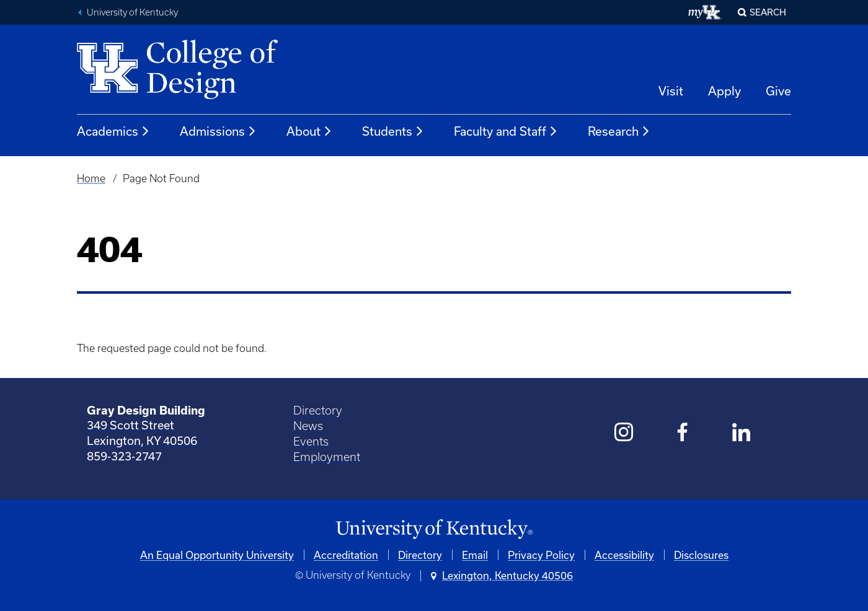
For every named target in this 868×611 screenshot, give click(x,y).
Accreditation (346, 555)
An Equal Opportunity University (217, 555)
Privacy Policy (541, 555)
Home (91, 178)
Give (778, 91)
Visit (671, 91)
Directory (318, 411)
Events (311, 442)
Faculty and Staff (506, 131)
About (309, 131)
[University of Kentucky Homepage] (434, 530)
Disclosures (701, 555)
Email (475, 555)
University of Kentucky (132, 12)
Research (619, 131)
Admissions (218, 131)
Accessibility (624, 555)
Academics (113, 131)
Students (393, 131)
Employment (327, 457)
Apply (724, 91)
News (308, 426)
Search (768, 12)
